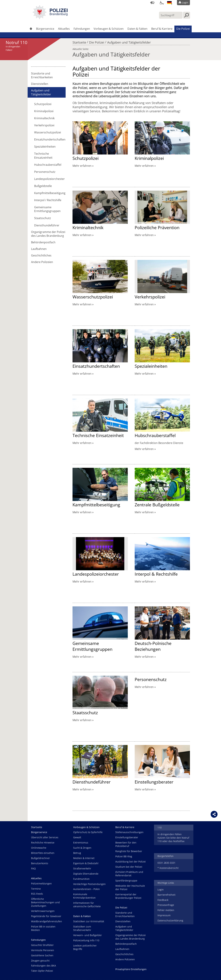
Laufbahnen (39, 249)
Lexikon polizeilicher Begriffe (85, 947)
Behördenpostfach (43, 242)
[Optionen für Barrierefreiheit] (161, 3)
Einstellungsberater (154, 782)
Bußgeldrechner (40, 858)
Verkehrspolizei (44, 125)
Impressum (164, 915)
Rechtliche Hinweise (43, 843)
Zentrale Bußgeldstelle (157, 505)
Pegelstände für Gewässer (46, 916)
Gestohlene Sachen (42, 955)
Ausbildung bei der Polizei (131, 862)
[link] (50, 18)
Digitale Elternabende (86, 874)
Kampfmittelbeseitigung (50, 193)
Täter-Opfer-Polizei (42, 971)
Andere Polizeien (42, 262)
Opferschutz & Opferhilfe (88, 832)
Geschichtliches (41, 255)
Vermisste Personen (43, 950)
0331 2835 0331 (166, 863)
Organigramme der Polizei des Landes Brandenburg (48, 234)
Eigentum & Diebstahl (86, 863)
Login (161, 890)
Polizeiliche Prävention (157, 227)
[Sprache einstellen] (169, 3)
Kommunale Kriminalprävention (84, 896)
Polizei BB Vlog (124, 856)
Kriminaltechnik (44, 118)
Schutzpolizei (43, 104)
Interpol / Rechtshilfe (48, 200)
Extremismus (81, 843)
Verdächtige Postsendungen (89, 884)
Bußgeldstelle (43, 186)
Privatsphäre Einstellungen (131, 969)
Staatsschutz (43, 218)
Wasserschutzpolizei (48, 132)
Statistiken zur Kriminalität (89, 921)
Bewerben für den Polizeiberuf (126, 844)
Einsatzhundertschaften (50, 139)
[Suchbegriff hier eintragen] (171, 15)
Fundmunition (81, 879)
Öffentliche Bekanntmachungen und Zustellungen (45, 902)
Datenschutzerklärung (170, 920)
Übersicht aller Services (45, 837)
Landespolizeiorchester (49, 179)
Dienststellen (40, 84)
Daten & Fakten (137, 29)
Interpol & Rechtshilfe (156, 574)
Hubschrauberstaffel (48, 165)
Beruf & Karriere (162, 29)
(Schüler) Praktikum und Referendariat (129, 874)
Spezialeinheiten (45, 147)
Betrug (77, 853)
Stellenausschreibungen (129, 832)
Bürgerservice (45, 29)
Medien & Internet (84, 858)
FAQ (33, 868)
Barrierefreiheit (166, 895)
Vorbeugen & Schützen (109, 29)
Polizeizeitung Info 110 (86, 940)
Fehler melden (166, 910)
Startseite (79, 41)
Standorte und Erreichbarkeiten (42, 75)
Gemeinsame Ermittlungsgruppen (47, 209)
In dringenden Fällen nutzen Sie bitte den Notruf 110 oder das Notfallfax (173, 838)
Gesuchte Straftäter (42, 945)
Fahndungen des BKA (44, 966)
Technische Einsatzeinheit (43, 156)
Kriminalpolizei (44, 111)
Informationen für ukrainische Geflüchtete (87, 905)
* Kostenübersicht (168, 868)
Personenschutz (45, 172)
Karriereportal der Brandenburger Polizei (128, 896)
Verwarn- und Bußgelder (88, 935)
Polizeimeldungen (41, 883)
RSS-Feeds (37, 894)
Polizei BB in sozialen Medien (43, 928)
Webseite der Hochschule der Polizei (130, 887)
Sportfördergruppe (126, 881)
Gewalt (77, 837)
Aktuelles (64, 29)
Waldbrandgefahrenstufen (47, 921)
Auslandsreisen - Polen (87, 889)
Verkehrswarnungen (43, 911)
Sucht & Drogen (82, 848)
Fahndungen (82, 29)
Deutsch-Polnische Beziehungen (153, 646)
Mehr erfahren (82, 166)
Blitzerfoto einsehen (43, 853)
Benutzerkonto (40, 863)
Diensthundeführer (47, 225)
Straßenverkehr (82, 868)
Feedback (163, 900)
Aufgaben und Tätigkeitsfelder (129, 41)
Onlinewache (39, 848)
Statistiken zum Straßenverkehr (82, 928)
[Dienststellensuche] (152, 3)
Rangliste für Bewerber (129, 851)
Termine (36, 889)
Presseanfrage (166, 905)
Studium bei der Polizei (129, 867)
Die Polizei (183, 29)
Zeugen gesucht (40, 961)
